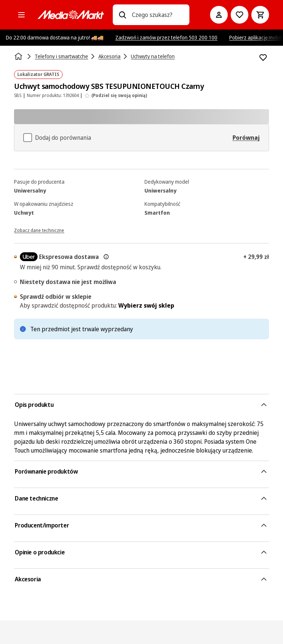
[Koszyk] (260, 15)
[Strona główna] (19, 56)
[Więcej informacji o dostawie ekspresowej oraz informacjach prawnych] (106, 257)
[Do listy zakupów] (240, 15)
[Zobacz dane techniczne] (39, 230)
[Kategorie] (21, 15)
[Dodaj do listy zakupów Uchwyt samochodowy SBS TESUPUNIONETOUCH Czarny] (263, 58)
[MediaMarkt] (71, 15)
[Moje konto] (219, 15)
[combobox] (158, 15)
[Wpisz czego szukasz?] (122, 15)
